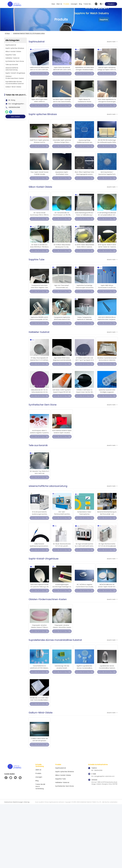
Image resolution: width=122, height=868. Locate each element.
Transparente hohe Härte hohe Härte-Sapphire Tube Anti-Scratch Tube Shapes (39, 311)
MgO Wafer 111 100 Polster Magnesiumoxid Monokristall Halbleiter (62, 390)
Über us (59, 4)
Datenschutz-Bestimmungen (14, 866)
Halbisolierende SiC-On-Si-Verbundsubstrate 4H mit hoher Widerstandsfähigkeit (39, 425)
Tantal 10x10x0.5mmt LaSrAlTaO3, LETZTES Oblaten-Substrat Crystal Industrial (39, 725)
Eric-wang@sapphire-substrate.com (22, 104)
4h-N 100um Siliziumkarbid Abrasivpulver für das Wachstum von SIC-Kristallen (62, 267)
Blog (37, 844)
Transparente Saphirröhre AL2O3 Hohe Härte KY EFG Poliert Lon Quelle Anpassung (62, 346)
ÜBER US (38, 834)
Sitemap (27, 866)
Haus (53, 4)
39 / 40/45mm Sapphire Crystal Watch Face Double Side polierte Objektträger (84, 637)
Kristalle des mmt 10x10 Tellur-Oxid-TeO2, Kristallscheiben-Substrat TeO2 (39, 760)
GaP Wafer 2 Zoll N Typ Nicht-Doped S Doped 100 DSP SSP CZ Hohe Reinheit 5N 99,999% (62, 425)
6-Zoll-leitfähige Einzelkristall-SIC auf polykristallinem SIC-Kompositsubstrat (107, 231)
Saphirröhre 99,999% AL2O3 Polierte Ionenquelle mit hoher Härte (39, 346)
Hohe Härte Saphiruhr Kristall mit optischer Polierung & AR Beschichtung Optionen (39, 637)
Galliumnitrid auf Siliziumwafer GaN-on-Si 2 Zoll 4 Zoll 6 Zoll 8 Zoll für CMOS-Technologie (39, 73)
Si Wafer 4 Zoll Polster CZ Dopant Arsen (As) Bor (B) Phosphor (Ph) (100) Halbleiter (84, 425)
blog (80, 4)
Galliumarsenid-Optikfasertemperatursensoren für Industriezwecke (40, 593)
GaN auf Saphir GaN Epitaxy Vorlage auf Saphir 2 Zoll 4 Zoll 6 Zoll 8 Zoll (107, 73)
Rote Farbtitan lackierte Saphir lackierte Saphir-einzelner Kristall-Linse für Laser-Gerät (62, 470)
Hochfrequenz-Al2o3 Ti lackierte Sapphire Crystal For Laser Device (39, 470)
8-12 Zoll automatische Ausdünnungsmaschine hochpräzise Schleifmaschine (39, 558)
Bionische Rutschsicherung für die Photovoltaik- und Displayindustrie (107, 558)
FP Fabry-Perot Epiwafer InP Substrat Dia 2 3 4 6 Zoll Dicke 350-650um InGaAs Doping (39, 390)
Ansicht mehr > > (112, 42)
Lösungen (39, 841)
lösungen (74, 4)
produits (66, 4)
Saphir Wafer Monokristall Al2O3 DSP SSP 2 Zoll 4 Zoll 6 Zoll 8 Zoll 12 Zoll (62, 73)
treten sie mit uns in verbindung (88, 4)
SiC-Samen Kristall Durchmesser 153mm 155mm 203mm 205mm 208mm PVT (39, 231)
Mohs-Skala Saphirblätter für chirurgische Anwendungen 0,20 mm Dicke (107, 108)
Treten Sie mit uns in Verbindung (40, 850)
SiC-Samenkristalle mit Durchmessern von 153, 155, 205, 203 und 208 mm (62, 231)
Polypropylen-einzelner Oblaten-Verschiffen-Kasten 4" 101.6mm (62, 681)
